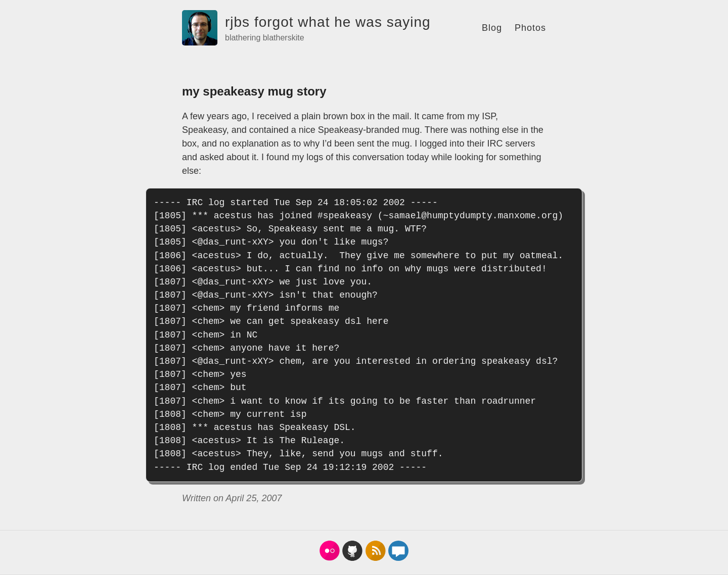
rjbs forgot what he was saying (328, 22)
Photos (530, 28)
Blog (492, 28)
